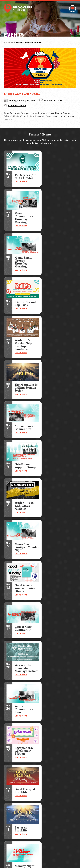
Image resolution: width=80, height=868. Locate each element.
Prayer (64, 803)
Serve (7, 814)
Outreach (9, 821)
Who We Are (37, 817)
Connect (9, 798)
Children (9, 810)
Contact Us (67, 813)
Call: (20, 781)
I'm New (35, 798)
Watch (34, 803)
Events (9, 42)
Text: (21, 784)
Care (6, 817)
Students (9, 806)
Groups (8, 803)
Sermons (65, 798)
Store (64, 808)
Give (33, 813)
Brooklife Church (17, 105)
